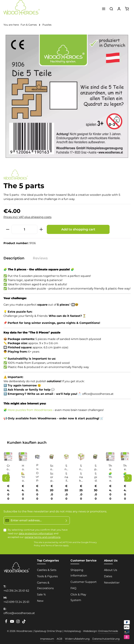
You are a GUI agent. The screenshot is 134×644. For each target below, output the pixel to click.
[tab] (16, 258)
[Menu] (104, 9)
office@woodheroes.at (19, 613)
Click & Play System (78, 597)
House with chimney (23, 468)
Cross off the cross (8, 468)
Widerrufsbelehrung (77, 639)
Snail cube (66, 468)
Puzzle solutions (37, 467)
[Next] (128, 478)
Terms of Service (54, 546)
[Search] (111, 9)
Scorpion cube (52, 468)
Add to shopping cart (78, 229)
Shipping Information (79, 573)
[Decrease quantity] (8, 229)
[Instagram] (18, 622)
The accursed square (125, 468)
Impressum (47, 639)
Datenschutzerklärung (106, 639)
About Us (111, 570)
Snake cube (81, 468)
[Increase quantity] (41, 229)
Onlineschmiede (108, 631)
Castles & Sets (47, 570)
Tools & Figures (47, 576)
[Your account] (119, 9)
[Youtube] (12, 622)
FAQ (73, 588)
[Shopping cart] (127, 9)
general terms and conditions (42, 537)
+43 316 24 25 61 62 (16, 591)
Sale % (41, 594)
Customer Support (84, 582)
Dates (108, 576)
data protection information (36, 533)
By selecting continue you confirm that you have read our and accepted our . (38, 533)
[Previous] (6, 478)
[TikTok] (24, 622)
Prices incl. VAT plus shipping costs (27, 217)
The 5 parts (110, 468)
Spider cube (96, 468)
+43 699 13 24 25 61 (16, 602)
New (40, 601)
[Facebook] (6, 622)
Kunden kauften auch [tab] (27, 442)
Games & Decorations (45, 585)
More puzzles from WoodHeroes (30, 410)
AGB (59, 639)
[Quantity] (24, 229)
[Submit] (66, 520)
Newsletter (112, 583)
